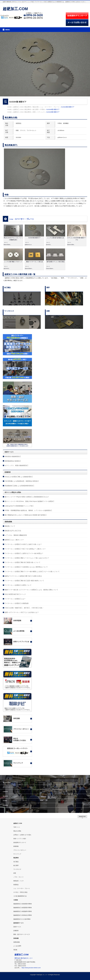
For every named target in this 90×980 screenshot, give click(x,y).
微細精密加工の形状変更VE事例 (23, 904)
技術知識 (16, 938)
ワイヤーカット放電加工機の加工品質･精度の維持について (24, 581)
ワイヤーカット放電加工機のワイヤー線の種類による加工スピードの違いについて (32, 571)
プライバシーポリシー (20, 850)
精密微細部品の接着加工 (13, 461)
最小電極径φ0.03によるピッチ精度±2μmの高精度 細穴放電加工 (26, 515)
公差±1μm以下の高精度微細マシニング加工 (19, 506)
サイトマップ (17, 854)
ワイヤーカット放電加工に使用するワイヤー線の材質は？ (24, 553)
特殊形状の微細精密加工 (13, 456)
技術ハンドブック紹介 (20, 839)
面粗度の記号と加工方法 (13, 531)
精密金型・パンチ (19, 881)
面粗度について (10, 526)
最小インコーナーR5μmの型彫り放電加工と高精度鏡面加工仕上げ (27, 497)
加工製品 (16, 862)
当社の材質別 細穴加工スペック (15, 594)
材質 (15, 873)
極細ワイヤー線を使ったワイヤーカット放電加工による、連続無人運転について (31, 590)
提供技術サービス (19, 923)
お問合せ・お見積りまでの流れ (22, 835)
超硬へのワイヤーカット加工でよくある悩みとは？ (22, 612)
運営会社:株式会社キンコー (24, 958)
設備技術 (5, 792)
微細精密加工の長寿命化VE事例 (23, 915)
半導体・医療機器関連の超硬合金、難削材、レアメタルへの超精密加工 (28, 510)
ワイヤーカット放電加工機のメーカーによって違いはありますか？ (27, 558)
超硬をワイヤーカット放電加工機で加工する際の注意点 (23, 576)
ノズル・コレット (19, 877)
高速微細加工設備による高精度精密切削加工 (20, 486)
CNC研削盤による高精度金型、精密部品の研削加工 (22, 481)
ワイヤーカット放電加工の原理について (18, 585)
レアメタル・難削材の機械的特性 (16, 535)
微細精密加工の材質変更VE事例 (23, 908)
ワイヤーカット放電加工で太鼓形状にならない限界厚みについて (26, 567)
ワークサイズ (17, 869)
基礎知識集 (17, 942)
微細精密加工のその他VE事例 (22, 919)
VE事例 (5, 801)
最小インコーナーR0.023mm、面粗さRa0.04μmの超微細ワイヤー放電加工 (30, 501)
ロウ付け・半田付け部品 (20, 892)
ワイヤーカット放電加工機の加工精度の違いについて (23, 562)
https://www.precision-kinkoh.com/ (31, 968)
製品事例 (5, 796)
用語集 (15, 950)
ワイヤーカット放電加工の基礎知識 (17, 603)
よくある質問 (17, 946)
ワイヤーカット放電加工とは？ (15, 599)
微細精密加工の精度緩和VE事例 (23, 911)
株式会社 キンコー (43, 975)
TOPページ (17, 827)
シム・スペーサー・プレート (22, 219)
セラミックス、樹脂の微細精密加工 (17, 465)
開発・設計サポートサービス (22, 934)
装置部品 (16, 885)
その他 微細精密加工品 (20, 896)
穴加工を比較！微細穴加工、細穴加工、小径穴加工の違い (24, 608)
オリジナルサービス (8, 787)
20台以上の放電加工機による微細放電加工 (19, 477)
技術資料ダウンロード (20, 843)
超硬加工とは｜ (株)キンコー (14, 540)
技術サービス (17, 927)
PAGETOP (82, 816)
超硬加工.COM (15, 9)
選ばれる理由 (7, 783)
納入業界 (16, 865)
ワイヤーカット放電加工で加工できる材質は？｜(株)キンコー (25, 549)
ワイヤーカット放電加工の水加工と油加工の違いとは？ (23, 544)
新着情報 (5, 805)
